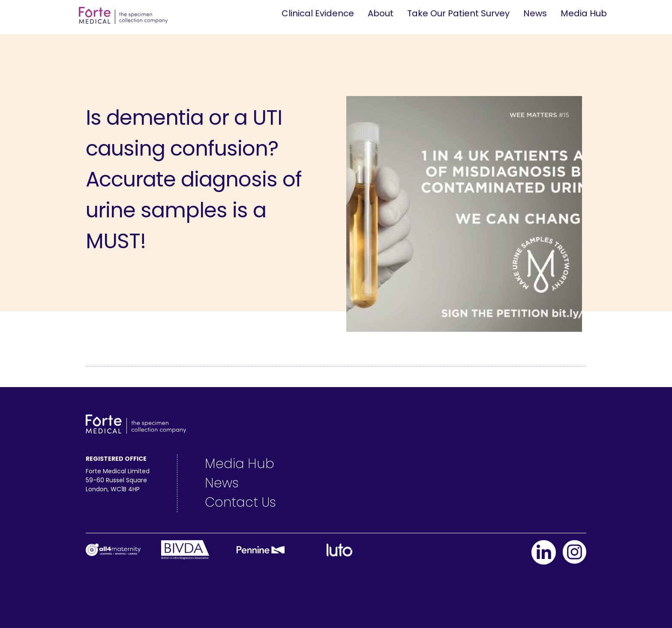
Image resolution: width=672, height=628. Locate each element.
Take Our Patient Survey (458, 13)
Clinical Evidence (318, 13)
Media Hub (584, 13)
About (381, 13)
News (535, 13)
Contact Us (240, 502)
